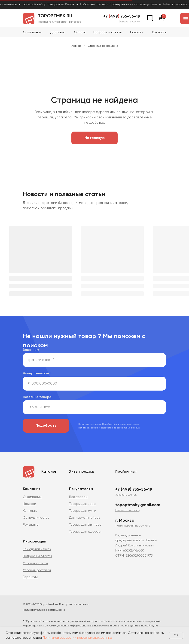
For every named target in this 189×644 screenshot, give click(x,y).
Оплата (80, 32)
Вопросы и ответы (108, 32)
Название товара (37, 397)
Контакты (159, 32)
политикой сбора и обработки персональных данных (109, 428)
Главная (76, 46)
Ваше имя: (31, 350)
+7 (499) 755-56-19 (134, 490)
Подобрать (46, 426)
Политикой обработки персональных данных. (78, 638)
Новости (137, 32)
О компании (32, 32)
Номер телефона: (37, 373)
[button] (130, 22)
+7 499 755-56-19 (122, 16)
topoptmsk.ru (55, 16)
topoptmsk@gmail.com (138, 505)
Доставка (58, 32)
